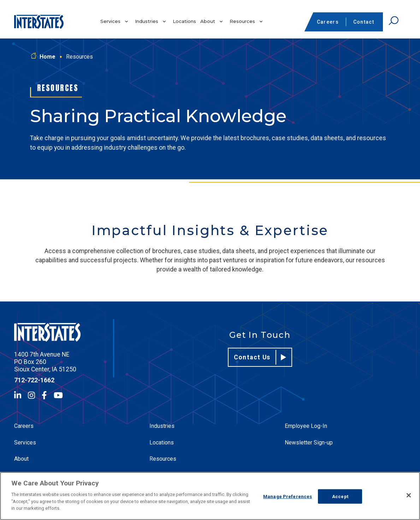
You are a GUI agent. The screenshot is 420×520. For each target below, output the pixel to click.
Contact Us (260, 357)
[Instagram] (31, 395)
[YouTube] (58, 395)
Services (110, 21)
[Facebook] (44, 395)
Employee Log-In (306, 426)
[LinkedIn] (18, 395)
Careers (328, 22)
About (208, 21)
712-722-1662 (34, 380)
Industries (147, 21)
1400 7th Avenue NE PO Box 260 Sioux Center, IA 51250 (45, 362)
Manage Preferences (288, 496)
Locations (184, 21)
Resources (242, 21)
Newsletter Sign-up (309, 443)
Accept (340, 496)
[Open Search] (394, 21)
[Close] (409, 495)
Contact (364, 22)
